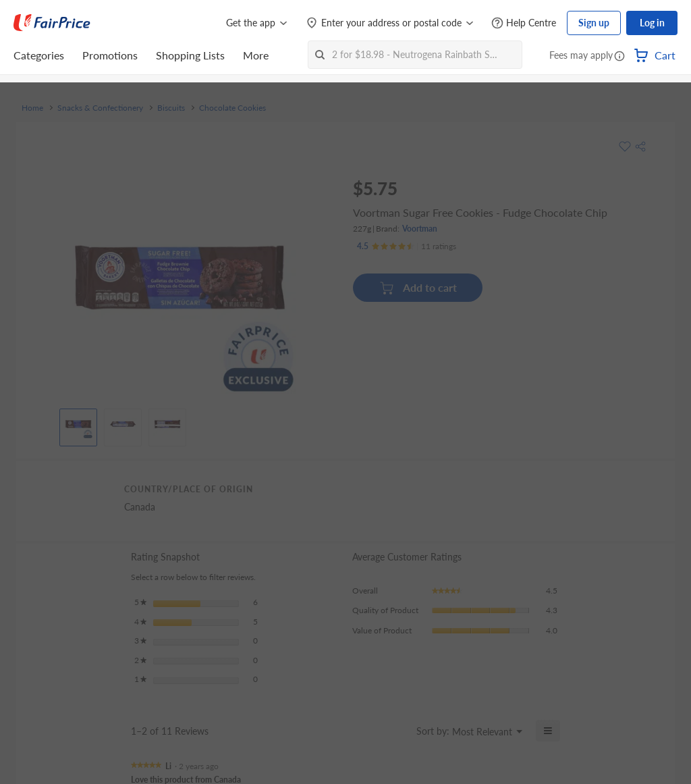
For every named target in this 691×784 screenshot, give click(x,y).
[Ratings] (407, 246)
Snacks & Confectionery (100, 108)
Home (32, 108)
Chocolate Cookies (232, 108)
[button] (619, 57)
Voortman (420, 229)
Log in (652, 23)
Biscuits (171, 108)
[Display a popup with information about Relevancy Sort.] (398, 731)
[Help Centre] (524, 23)
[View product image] (78, 424)
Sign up (594, 23)
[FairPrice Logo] (52, 23)
